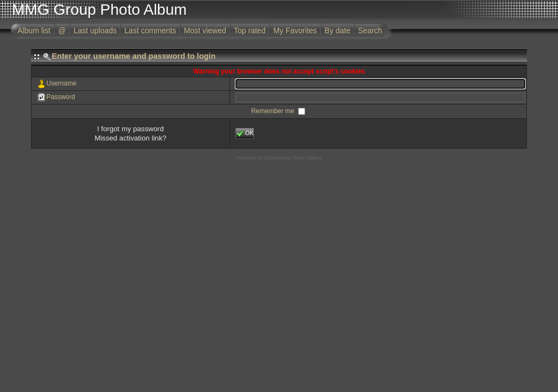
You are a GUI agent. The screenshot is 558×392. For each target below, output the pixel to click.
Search (370, 30)
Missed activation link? (130, 138)
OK (245, 133)
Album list (34, 30)
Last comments (150, 30)
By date (338, 30)
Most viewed (205, 30)
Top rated (250, 30)
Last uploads (95, 30)
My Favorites (295, 30)
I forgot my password (130, 129)
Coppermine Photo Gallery (293, 158)
